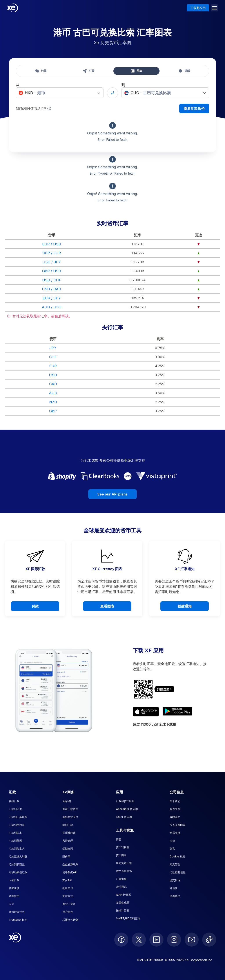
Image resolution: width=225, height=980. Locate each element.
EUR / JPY (52, 298)
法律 (172, 841)
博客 (119, 839)
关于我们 (175, 801)
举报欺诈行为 (17, 912)
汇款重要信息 (178, 872)
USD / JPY (52, 262)
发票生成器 (123, 903)
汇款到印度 (15, 809)
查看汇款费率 (70, 809)
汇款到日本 (15, 833)
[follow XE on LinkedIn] (156, 940)
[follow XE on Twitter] (139, 940)
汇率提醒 (121, 879)
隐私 (172, 849)
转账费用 (14, 896)
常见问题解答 (178, 825)
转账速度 (14, 888)
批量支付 (68, 888)
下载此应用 (198, 8)
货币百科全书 (124, 871)
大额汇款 (14, 880)
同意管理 (175, 864)
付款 (35, 606)
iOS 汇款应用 (124, 817)
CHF (53, 357)
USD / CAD (52, 289)
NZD (53, 402)
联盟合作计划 (70, 920)
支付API (67, 880)
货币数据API (70, 872)
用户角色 (68, 912)
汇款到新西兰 (17, 864)
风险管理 (68, 841)
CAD (53, 384)
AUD (53, 393)
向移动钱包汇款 (18, 872)
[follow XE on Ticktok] (209, 940)
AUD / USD (52, 307)
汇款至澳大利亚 (18, 856)
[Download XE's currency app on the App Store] (146, 712)
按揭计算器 (123, 910)
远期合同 (68, 849)
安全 (11, 904)
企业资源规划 (70, 864)
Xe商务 (67, 801)
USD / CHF (52, 280)
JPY (53, 348)
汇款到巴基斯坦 (18, 817)
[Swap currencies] (112, 93)
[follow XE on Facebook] (121, 940)
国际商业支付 (70, 817)
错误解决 (175, 896)
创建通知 (185, 606)
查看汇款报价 (194, 108)
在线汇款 (14, 801)
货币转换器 (123, 847)
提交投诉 (175, 880)
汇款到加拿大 (17, 849)
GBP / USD (52, 271)
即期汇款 (68, 825)
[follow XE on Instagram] (174, 940)
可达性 (174, 888)
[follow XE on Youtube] (192, 940)
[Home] (13, 8)
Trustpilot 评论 (18, 920)
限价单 (66, 856)
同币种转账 (69, 833)
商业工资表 (69, 904)
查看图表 (107, 606)
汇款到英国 (15, 841)
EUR (53, 366)
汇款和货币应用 (125, 801)
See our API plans (112, 494)
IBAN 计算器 (123, 895)
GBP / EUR (52, 253)
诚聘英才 (175, 817)
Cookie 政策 (177, 856)
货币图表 (121, 855)
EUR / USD (52, 244)
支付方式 (68, 896)
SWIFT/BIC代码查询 (128, 918)
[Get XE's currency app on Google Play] (177, 712)
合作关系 (175, 809)
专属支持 (175, 833)
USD (53, 375)
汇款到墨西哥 (17, 825)
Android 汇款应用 (127, 809)
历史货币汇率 (124, 863)
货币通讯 (121, 887)
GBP (53, 411)
